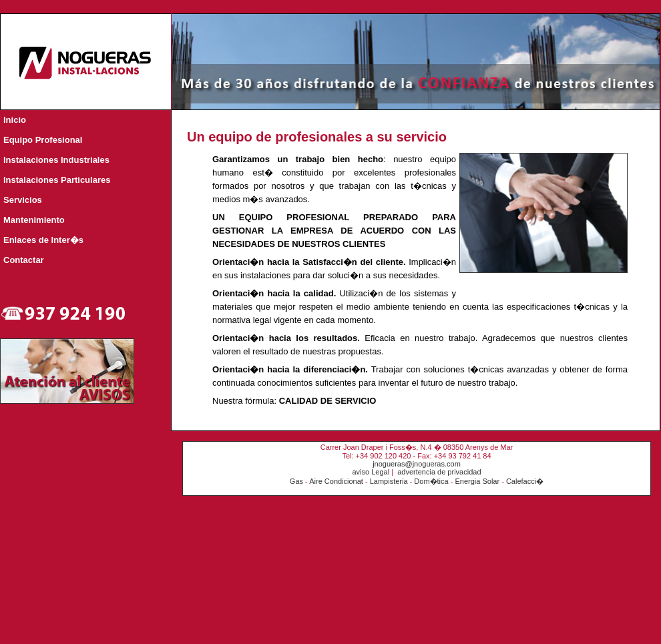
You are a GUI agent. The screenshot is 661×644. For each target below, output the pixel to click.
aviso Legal (371, 472)
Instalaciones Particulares (57, 180)
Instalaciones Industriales (56, 160)
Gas (296, 481)
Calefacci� (525, 481)
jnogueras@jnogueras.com (417, 464)
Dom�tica (431, 481)
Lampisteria (389, 481)
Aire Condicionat (336, 481)
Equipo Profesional (43, 140)
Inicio (15, 120)
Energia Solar (477, 481)
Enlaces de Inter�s (43, 240)
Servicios (23, 200)
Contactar (24, 260)
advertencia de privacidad (439, 472)
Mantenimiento (34, 220)
